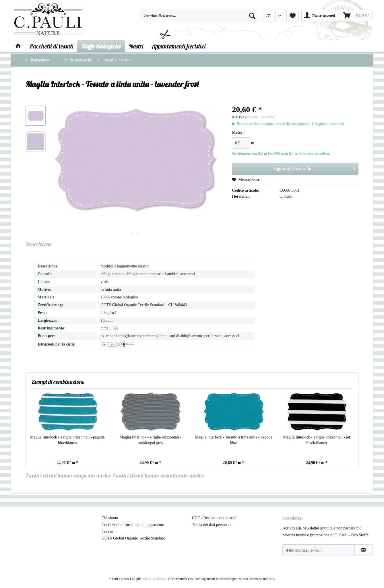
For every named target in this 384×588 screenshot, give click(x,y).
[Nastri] (136, 46)
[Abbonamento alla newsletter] (363, 550)
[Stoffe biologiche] (101, 46)
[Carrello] (357, 15)
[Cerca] (252, 15)
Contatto (108, 532)
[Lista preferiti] (293, 15)
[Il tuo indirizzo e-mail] (319, 550)
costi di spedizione (154, 579)
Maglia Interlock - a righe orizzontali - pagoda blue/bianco (67, 440)
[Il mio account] (320, 15)
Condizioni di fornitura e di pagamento (133, 525)
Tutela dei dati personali (211, 525)
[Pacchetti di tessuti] (51, 46)
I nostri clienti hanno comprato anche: (68, 475)
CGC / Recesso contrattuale (214, 518)
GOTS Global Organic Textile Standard (133, 538)
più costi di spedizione (261, 117)
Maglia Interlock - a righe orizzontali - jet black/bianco (317, 440)
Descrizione (38, 244)
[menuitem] (199, 18)
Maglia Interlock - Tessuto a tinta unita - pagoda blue (233, 440)
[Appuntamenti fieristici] (178, 46)
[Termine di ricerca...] (199, 15)
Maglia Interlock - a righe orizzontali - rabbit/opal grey (151, 440)
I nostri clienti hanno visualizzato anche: (158, 475)
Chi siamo (110, 518)
